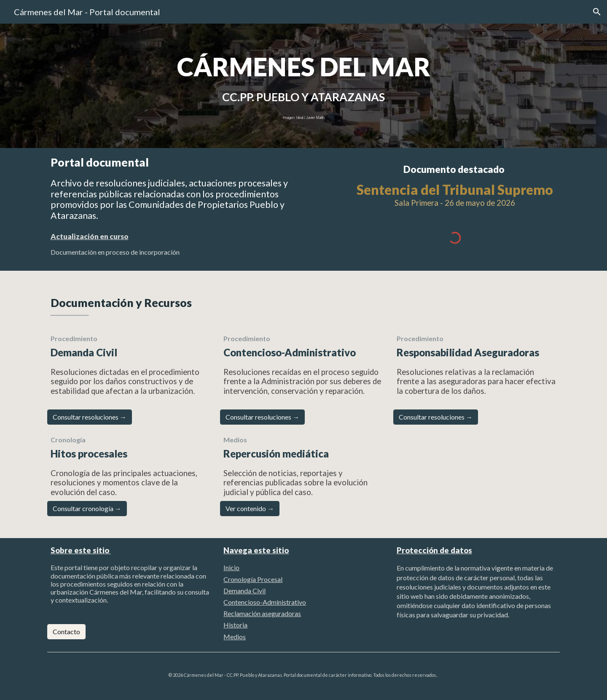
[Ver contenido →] (250, 509)
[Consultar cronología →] (87, 509)
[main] (304, 67)
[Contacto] (66, 631)
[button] (597, 12)
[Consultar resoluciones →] (90, 417)
